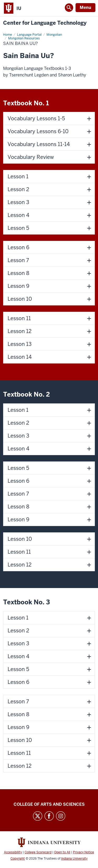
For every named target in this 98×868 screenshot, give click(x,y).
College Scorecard (38, 852)
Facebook (49, 816)
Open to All (62, 852)
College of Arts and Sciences (49, 804)
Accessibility (13, 852)
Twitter (38, 816)
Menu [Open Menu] (85, 7)
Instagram (61, 816)
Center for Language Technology (45, 23)
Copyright (18, 859)
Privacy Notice (83, 852)
